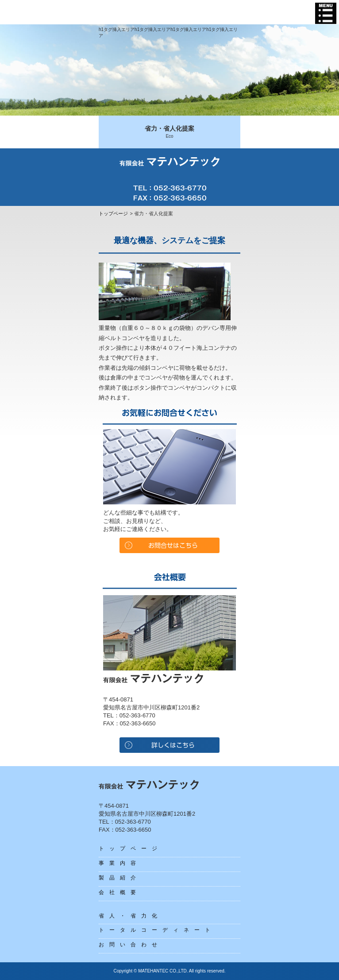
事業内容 (120, 863)
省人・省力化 (131, 916)
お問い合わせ (131, 945)
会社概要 (120, 892)
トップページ (113, 213)
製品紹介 (120, 878)
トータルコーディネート (157, 930)
